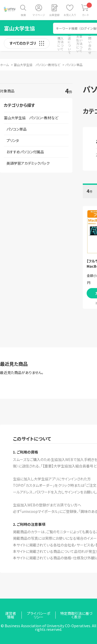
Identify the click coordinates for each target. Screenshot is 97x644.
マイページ (39, 15)
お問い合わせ (90, 43)
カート (87, 10)
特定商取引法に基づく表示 (76, 615)
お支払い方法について (79, 43)
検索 (23, 15)
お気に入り (70, 15)
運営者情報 (11, 615)
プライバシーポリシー (39, 615)
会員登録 (54, 15)
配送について (69, 43)
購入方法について (61, 43)
